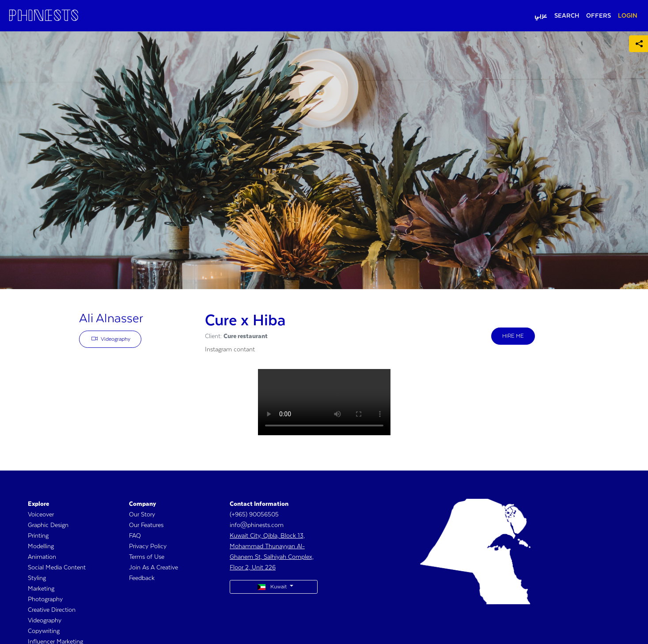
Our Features (146, 525)
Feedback (142, 578)
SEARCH (567, 16)
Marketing (41, 589)
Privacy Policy (148, 546)
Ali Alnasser (111, 319)
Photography (45, 599)
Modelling (41, 546)
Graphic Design (48, 525)
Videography (111, 339)
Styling (37, 578)
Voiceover (41, 515)
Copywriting (44, 631)
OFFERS (599, 16)
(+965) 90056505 (254, 515)
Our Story (142, 515)
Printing (38, 536)
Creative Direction (52, 610)
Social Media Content (57, 568)
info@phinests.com (257, 525)
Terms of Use (147, 557)
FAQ (135, 536)
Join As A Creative (153, 568)
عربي (541, 16)
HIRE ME (513, 336)
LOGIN (628, 16)
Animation (42, 557)
